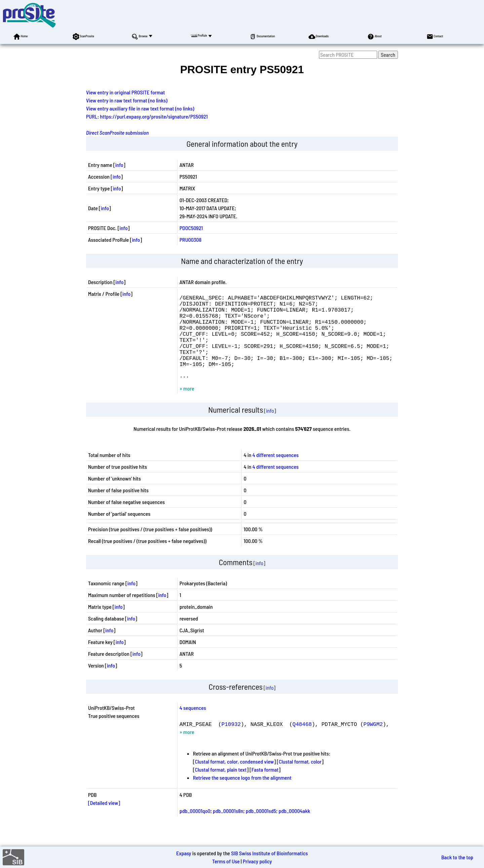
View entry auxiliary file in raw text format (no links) (140, 108)
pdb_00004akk (294, 828)
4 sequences (193, 725)
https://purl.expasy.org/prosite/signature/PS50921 (154, 116)
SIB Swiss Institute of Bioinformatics (269, 853)
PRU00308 (190, 240)
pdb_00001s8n (228, 828)
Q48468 (302, 741)
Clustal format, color (300, 779)
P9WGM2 (373, 741)
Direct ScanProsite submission (117, 132)
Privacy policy (257, 861)
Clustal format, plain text (221, 787)
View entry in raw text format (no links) (127, 100)
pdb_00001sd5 (261, 828)
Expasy (184, 853)
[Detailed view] (104, 820)
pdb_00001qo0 (195, 828)
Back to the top (457, 857)
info (119, 165)
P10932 (231, 741)
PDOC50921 (191, 228)
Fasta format (265, 787)
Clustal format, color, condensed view (234, 779)
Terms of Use (226, 861)
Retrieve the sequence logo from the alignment (242, 795)
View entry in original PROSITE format (126, 92)
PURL (92, 116)
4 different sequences (276, 472)
